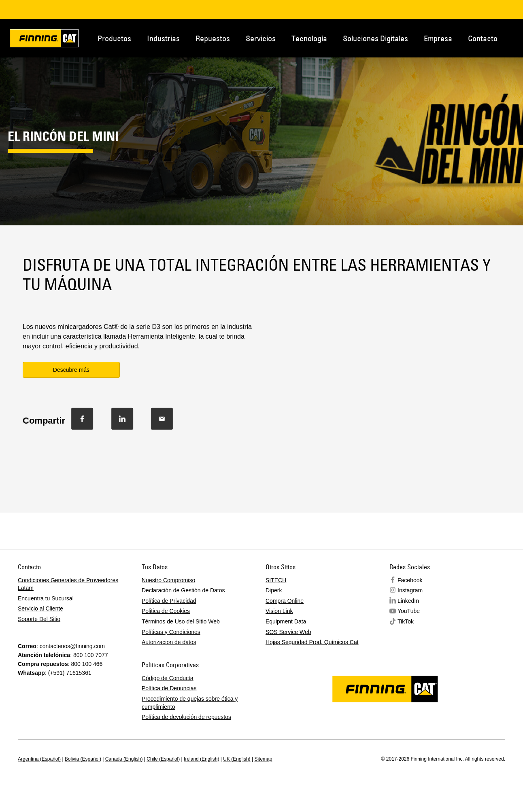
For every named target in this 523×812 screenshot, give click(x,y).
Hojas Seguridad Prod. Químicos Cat (312, 642)
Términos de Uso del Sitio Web (181, 621)
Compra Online (285, 601)
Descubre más (71, 370)
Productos (114, 38)
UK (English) (237, 759)
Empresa (438, 38)
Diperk (274, 590)
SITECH (276, 580)
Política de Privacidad (169, 601)
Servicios (261, 38)
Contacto (483, 38)
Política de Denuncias (169, 688)
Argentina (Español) (39, 759)
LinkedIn (408, 601)
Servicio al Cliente (40, 608)
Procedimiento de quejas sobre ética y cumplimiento (190, 703)
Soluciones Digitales (375, 38)
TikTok (406, 621)
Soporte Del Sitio (39, 619)
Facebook (410, 580)
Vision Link (279, 611)
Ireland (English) (201, 759)
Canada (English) (124, 759)
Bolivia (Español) (83, 759)
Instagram (410, 590)
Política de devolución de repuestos (186, 717)
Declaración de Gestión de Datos (183, 590)
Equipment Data (286, 621)
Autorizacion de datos (169, 642)
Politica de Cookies (166, 611)
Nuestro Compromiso (168, 580)
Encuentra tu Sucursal (46, 598)
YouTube (409, 611)
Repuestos (213, 38)
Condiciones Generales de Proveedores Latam (68, 584)
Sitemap (263, 759)
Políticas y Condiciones (171, 632)
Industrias (163, 38)
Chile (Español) (163, 759)
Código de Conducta (168, 678)
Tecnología (309, 38)
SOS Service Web (288, 632)
